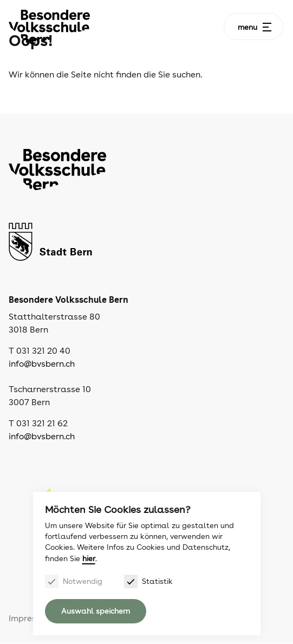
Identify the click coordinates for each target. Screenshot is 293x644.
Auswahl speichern (96, 611)
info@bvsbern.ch (42, 364)
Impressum (31, 618)
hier (89, 558)
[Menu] (267, 27)
